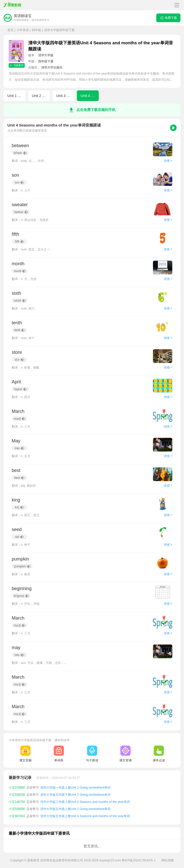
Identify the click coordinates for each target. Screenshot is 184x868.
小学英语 (23, 30)
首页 (10, 30)
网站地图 (168, 860)
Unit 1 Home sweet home (16, 96)
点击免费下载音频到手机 (92, 110)
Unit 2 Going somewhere (41, 96)
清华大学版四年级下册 (59, 30)
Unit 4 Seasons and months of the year (90, 96)
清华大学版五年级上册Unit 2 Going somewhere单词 (75, 816)
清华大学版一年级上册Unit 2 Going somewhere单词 (75, 795)
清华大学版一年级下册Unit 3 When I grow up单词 (74, 788)
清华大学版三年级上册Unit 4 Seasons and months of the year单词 (85, 809)
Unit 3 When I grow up (65, 96)
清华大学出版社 (52, 67)
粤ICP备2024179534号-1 (139, 860)
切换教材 (17, 65)
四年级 (36, 30)
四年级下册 (46, 61)
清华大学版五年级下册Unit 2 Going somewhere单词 (75, 802)
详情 (168, 161)
